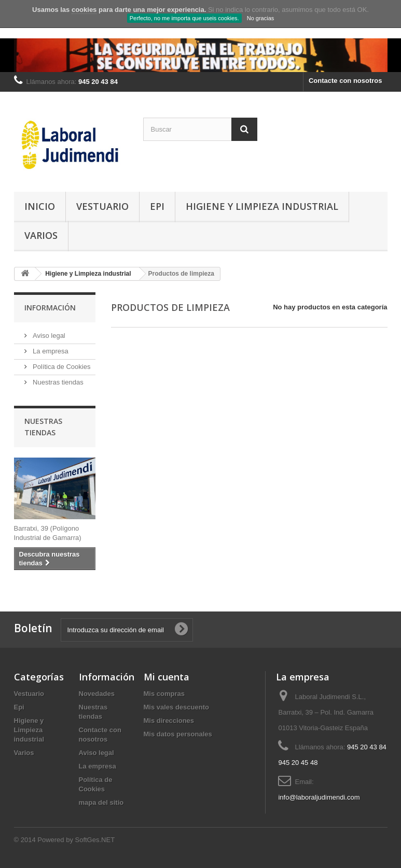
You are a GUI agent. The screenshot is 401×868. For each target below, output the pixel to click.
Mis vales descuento (176, 707)
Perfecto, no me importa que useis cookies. (184, 18)
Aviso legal (48, 336)
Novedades (97, 694)
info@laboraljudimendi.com (319, 797)
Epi (157, 206)
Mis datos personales (178, 734)
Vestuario (102, 206)
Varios (41, 235)
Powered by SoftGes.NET (76, 840)
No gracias (261, 18)
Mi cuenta (167, 677)
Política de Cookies (61, 367)
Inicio (40, 206)
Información (50, 308)
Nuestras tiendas (57, 382)
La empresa (50, 351)
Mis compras (164, 694)
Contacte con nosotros (345, 81)
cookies (84, 10)
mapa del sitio (101, 802)
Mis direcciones (169, 721)
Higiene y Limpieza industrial (262, 206)
